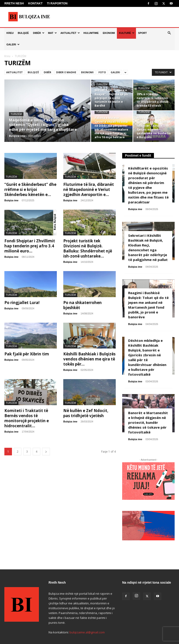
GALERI (13, 44)
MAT (52, 33)
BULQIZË (23, 33)
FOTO (102, 72)
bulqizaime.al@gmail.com (87, 632)
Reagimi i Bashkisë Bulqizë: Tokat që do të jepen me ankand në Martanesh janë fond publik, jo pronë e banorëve (148, 305)
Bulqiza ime (17, 136)
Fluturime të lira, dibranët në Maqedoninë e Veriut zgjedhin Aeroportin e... (89, 189)
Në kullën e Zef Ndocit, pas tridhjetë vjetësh (86, 413)
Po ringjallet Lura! (22, 303)
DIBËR (39, 33)
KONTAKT (36, 3)
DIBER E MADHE (66, 72)
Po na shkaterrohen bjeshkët (82, 305)
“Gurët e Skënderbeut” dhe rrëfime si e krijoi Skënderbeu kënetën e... (30, 189)
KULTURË (127, 33)
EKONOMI (109, 33)
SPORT (142, 33)
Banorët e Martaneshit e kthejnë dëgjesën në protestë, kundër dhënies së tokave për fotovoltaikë (148, 422)
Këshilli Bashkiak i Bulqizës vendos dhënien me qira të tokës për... (89, 359)
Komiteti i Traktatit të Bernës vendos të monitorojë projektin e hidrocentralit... (27, 418)
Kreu (7, 56)
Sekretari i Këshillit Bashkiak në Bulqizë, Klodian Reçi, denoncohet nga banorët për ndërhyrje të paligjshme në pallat (148, 247)
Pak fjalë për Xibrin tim (27, 354)
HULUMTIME (91, 33)
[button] (169, 33)
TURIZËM (16, 114)
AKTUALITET (70, 33)
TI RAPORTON (57, 3)
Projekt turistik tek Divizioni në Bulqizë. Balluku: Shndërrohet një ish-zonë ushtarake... (88, 248)
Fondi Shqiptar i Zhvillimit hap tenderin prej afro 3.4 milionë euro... (30, 246)
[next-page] (46, 452)
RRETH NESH (14, 3)
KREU (10, 33)
